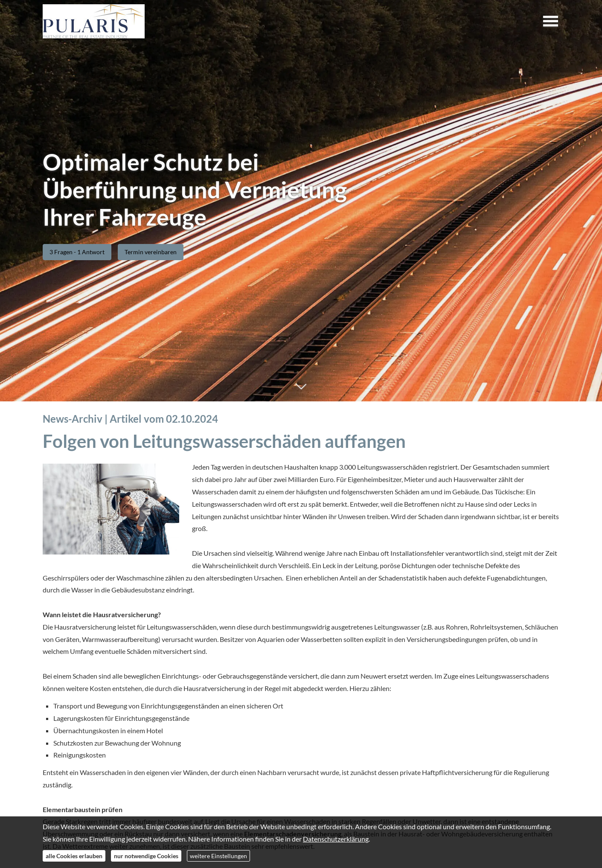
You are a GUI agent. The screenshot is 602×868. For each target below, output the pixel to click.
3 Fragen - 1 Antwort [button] (77, 252)
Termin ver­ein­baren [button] (151, 252)
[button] (301, 391)
